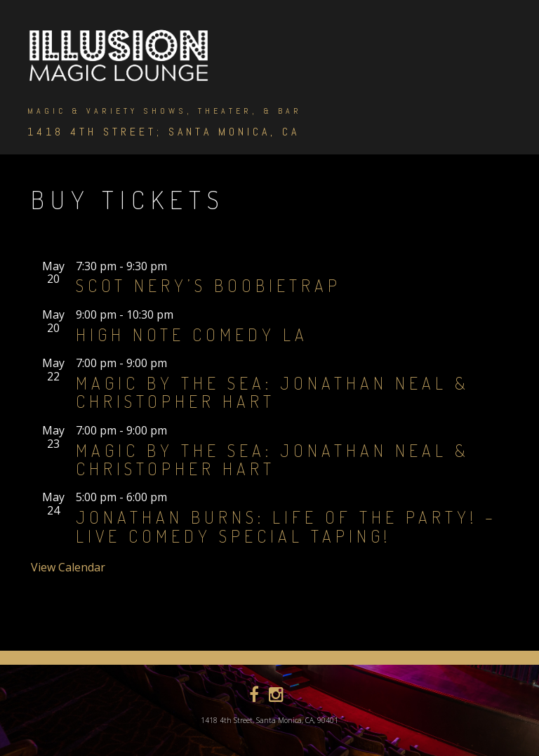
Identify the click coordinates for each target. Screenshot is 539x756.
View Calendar (68, 567)
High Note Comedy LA (192, 334)
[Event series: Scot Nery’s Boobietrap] (176, 266)
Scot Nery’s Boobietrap (208, 285)
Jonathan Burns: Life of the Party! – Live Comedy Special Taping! (286, 526)
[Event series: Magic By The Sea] (176, 363)
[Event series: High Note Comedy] (182, 314)
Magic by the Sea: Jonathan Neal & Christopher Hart (273, 392)
